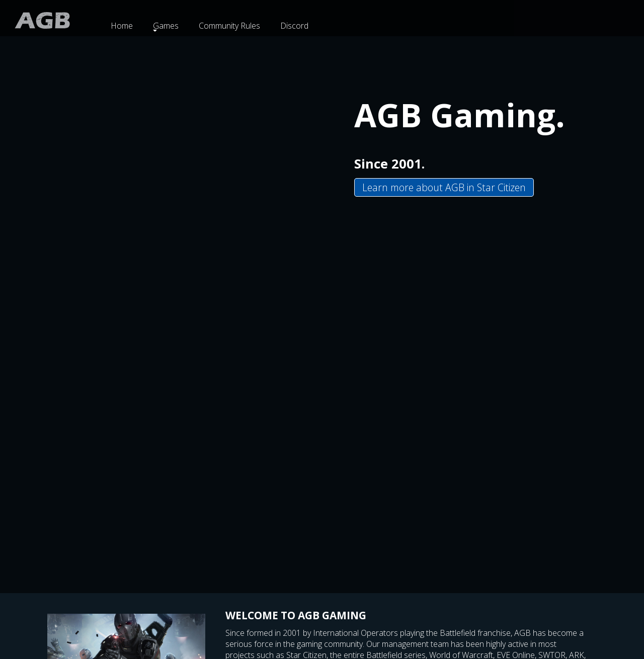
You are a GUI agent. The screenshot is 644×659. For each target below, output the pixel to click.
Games (166, 26)
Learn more (444, 187)
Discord (294, 26)
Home (122, 26)
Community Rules (229, 26)
